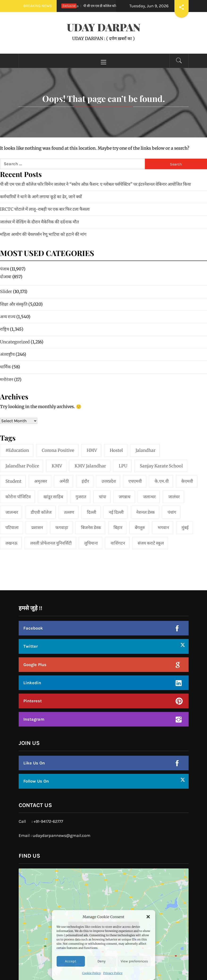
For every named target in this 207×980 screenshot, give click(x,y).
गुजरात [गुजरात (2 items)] (81, 497)
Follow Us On (36, 781)
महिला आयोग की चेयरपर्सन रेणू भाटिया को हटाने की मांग (43, 234)
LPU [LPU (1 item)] (123, 466)
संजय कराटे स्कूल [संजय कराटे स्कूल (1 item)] (151, 543)
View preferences (134, 961)
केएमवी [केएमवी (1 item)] (187, 481)
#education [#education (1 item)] (17, 450)
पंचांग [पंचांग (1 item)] (172, 512)
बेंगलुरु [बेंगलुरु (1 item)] (140, 528)
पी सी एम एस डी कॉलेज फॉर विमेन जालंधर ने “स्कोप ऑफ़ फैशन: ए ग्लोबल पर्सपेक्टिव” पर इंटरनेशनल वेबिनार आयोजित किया (95, 184)
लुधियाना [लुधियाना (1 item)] (91, 543)
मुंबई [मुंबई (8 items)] (185, 528)
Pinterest (33, 701)
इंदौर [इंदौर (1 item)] (85, 481)
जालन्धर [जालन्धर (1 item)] (12, 512)
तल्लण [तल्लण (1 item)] (69, 512)
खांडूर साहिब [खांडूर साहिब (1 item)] (53, 497)
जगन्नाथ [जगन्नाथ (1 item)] (125, 497)
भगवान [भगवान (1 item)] (163, 528)
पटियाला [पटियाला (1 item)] (12, 528)
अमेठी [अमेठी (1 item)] (64, 481)
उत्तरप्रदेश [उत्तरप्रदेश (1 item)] (109, 481)
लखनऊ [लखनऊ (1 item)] (11, 543)
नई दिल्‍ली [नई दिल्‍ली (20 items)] (116, 512)
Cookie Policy (91, 973)
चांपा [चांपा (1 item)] (103, 497)
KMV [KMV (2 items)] (57, 466)
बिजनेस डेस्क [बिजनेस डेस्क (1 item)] (91, 528)
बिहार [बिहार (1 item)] (118, 528)
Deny (101, 961)
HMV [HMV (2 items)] (92, 450)
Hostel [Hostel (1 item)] (116, 450)
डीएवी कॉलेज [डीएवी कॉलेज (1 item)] (41, 512)
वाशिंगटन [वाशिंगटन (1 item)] (118, 543)
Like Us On (34, 763)
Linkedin (32, 683)
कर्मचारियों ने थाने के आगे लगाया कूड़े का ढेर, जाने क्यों (41, 197)
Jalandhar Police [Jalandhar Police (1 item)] (22, 466)
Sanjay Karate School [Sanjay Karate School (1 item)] (161, 466)
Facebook (33, 628)
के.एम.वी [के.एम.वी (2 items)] (162, 481)
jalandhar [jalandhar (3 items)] (146, 450)
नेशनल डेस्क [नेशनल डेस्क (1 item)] (146, 512)
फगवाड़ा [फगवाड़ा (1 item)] (62, 528)
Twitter (31, 646)
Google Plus (35, 665)
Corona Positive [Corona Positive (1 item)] (58, 450)
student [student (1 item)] (13, 481)
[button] (148, 917)
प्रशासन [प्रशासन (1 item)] (37, 528)
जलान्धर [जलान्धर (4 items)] (149, 497)
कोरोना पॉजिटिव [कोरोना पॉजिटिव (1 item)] (18, 497)
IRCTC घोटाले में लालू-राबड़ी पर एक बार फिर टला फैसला (45, 209)
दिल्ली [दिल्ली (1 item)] (92, 512)
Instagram (34, 719)
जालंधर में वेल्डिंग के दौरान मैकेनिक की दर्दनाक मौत (39, 222)
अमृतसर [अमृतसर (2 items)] (41, 481)
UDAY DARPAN (104, 27)
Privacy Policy (113, 973)
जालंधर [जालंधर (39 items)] (174, 497)
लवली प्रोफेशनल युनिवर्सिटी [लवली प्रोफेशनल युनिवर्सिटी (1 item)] (51, 543)
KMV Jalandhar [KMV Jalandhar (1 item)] (90, 466)
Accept (71, 961)
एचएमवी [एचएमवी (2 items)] (135, 481)
